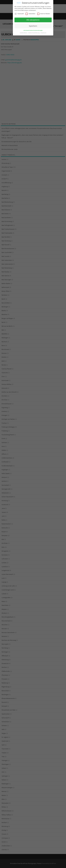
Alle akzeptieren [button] (33, 20)
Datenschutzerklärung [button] (34, 33)
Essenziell (19, 14)
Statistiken (30, 14)
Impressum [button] (43, 33)
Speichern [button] (33, 26)
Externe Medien (44, 14)
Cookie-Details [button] (24, 33)
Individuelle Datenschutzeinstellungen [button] (33, 30)
